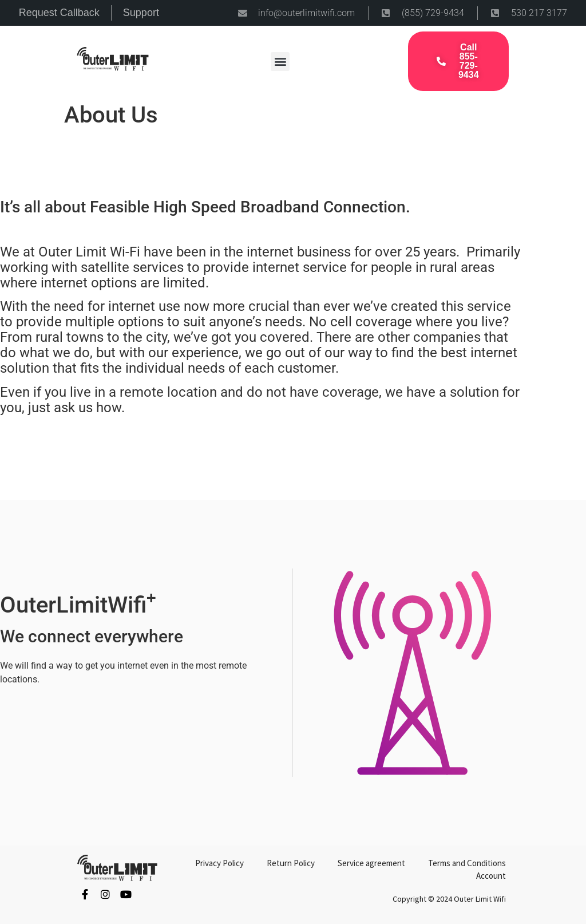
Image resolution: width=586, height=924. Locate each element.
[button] (280, 62)
